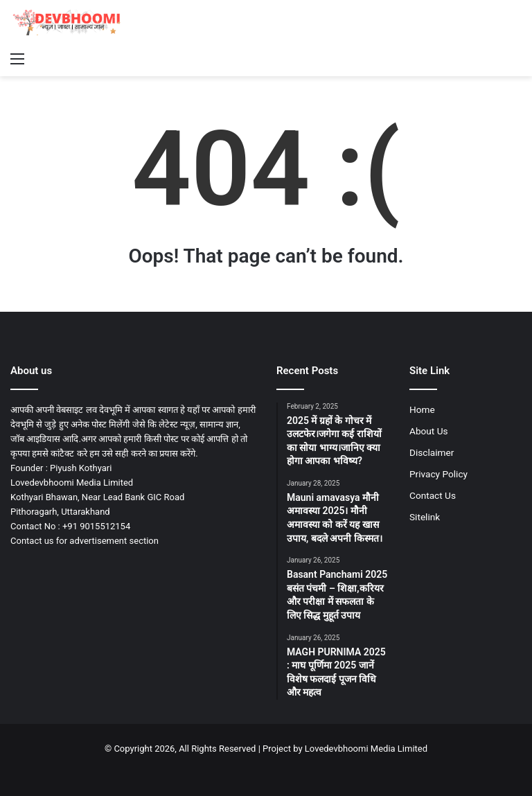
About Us (429, 431)
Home (422, 409)
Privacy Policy (438, 474)
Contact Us (433, 495)
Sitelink (425, 517)
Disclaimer (432, 452)
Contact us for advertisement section (85, 541)
